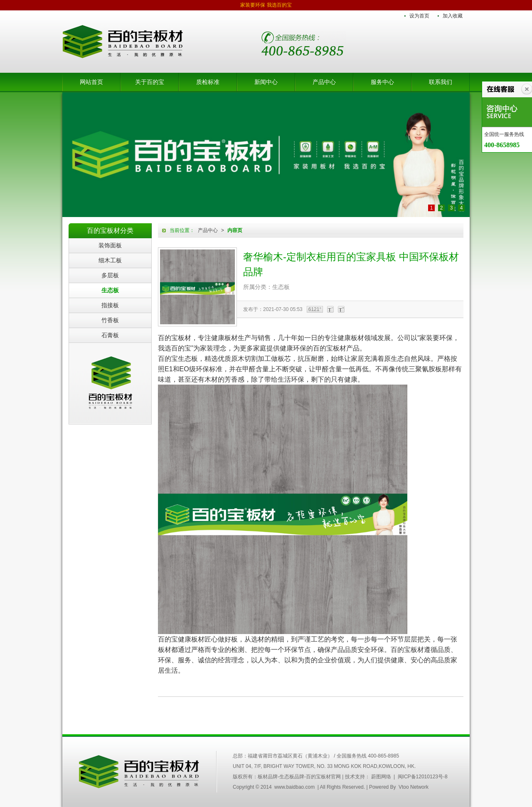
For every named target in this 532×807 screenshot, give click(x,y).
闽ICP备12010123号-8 (423, 777)
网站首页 (91, 82)
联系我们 (441, 82)
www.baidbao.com (294, 787)
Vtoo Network (414, 787)
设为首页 (419, 16)
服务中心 (382, 82)
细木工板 (110, 260)
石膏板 (110, 335)
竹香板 (110, 320)
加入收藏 (453, 16)
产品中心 (324, 82)
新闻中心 (266, 82)
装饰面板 (110, 245)
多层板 (110, 275)
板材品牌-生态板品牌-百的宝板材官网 (123, 42)
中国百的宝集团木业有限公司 (139, 772)
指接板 (110, 305)
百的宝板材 (110, 383)
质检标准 (208, 82)
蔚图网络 (381, 777)
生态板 (110, 290)
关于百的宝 (150, 82)
